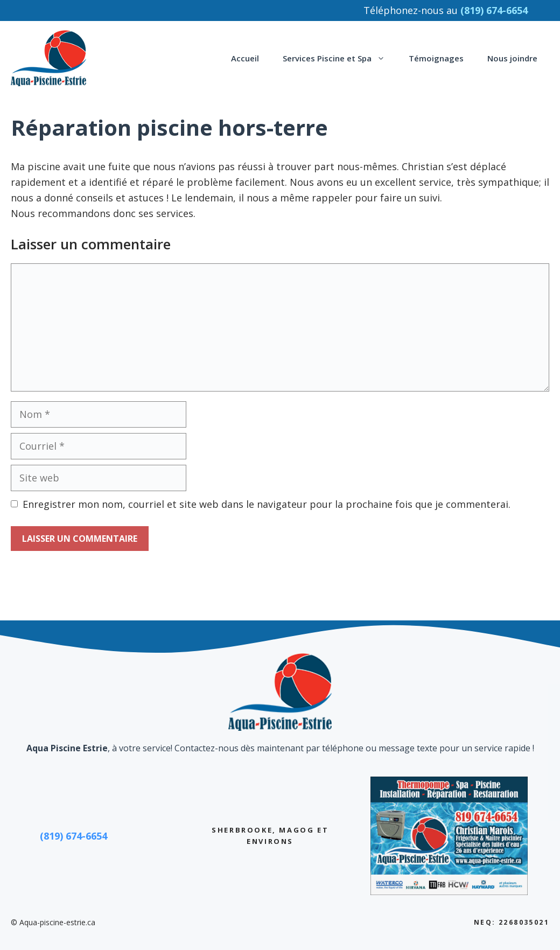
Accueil (245, 58)
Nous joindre (512, 58)
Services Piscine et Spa (340, 58)
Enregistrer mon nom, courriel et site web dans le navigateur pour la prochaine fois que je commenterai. (267, 504)
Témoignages (436, 58)
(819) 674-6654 (73, 836)
